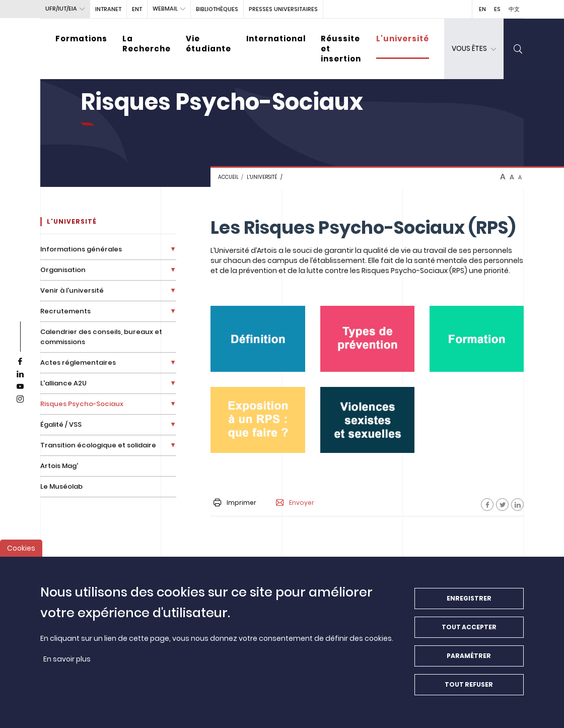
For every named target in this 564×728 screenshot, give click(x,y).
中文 (514, 9)
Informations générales (81, 249)
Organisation (63, 270)
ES (497, 9)
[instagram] (20, 400)
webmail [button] (165, 9)
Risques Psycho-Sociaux (82, 404)
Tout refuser (469, 687)
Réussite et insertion (341, 49)
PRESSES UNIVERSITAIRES (283, 9)
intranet (108, 9)
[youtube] (20, 387)
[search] (518, 49)
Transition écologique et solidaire (98, 445)
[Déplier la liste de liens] (173, 249)
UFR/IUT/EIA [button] (61, 9)
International (276, 39)
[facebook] (20, 362)
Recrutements (65, 311)
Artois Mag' (59, 466)
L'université (403, 39)
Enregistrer (469, 601)
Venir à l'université (72, 290)
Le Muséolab (61, 486)
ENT (137, 9)
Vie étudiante (208, 44)
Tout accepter (469, 630)
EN (482, 9)
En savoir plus (67, 661)
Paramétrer (469, 658)
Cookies (21, 551)
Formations (81, 39)
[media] (258, 339)
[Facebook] (487, 505)
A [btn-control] (503, 177)
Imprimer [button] (235, 503)
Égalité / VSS (61, 424)
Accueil (228, 177)
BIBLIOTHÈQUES (217, 9)
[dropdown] (474, 49)
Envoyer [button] (295, 503)
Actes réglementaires (78, 362)
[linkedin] (20, 374)
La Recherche (147, 44)
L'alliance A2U (63, 383)
